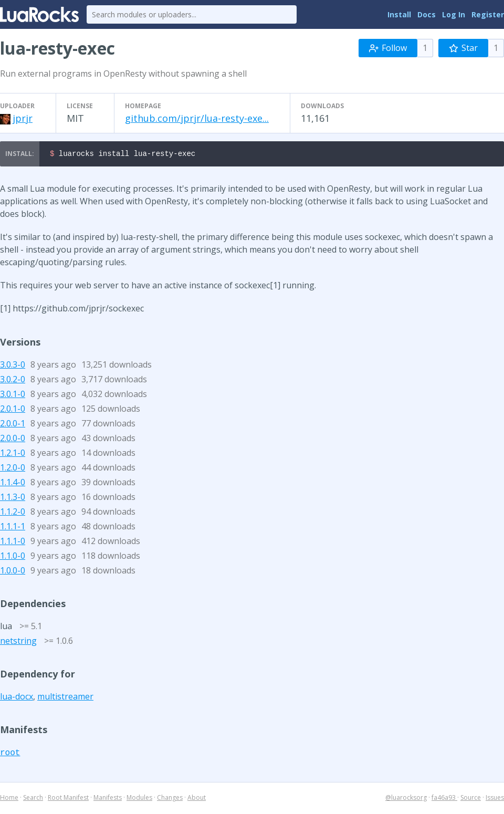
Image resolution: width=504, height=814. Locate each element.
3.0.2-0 (13, 381)
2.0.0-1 (13, 425)
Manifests (108, 799)
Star (463, 48)
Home (9, 799)
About (197, 799)
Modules (139, 799)
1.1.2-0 (13, 513)
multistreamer (65, 698)
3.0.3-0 (13, 366)
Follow (388, 48)
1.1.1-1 (13, 528)
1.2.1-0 (13, 454)
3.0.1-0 (13, 395)
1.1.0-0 (13, 557)
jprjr (23, 118)
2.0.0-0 (13, 440)
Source (471, 799)
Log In (454, 14)
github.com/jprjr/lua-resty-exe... (197, 118)
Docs (427, 14)
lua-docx (17, 698)
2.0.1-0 (13, 410)
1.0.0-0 (13, 572)
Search (33, 799)
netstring (18, 642)
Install (399, 14)
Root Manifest (68, 799)
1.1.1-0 (13, 542)
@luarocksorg (406, 799)
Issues (495, 799)
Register (488, 14)
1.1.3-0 (13, 498)
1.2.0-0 (13, 469)
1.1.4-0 (13, 484)
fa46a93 (444, 799)
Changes (170, 799)
